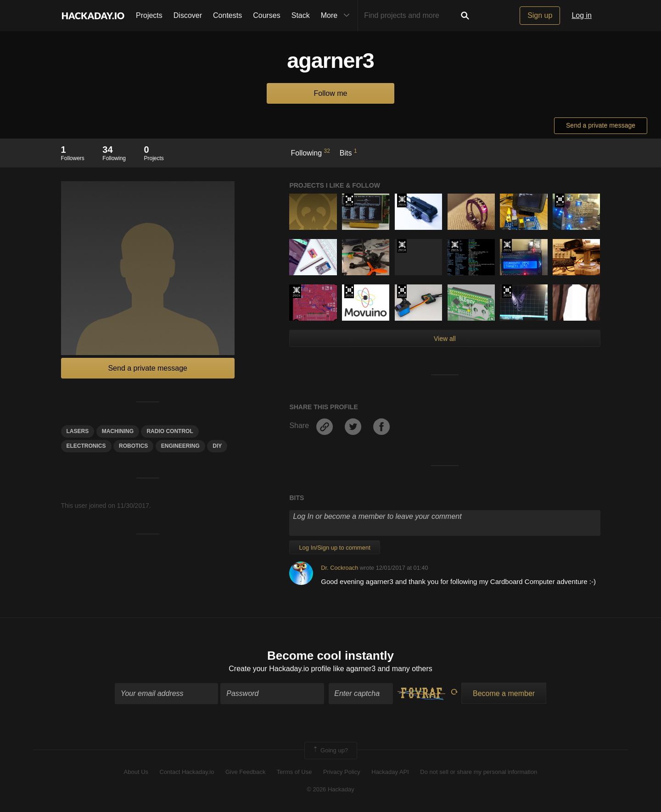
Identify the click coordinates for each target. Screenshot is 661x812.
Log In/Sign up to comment (334, 548)
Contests (227, 15)
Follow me (331, 93)
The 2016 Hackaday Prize (349, 291)
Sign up (540, 15)
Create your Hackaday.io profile (280, 669)
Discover (188, 15)
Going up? (330, 751)
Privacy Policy (342, 772)
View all (445, 339)
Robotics (133, 446)
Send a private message (601, 125)
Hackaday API (390, 772)
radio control (170, 431)
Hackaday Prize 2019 (507, 291)
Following (311, 152)
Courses (267, 15)
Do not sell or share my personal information (479, 772)
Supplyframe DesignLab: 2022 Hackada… (402, 291)
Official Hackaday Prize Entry (402, 246)
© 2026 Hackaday (330, 790)
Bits (348, 152)
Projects (149, 15)
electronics (86, 446)
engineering (180, 446)
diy (217, 446)
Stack (301, 15)
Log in (582, 15)
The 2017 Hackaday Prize (349, 200)
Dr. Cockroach (339, 568)
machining (118, 431)
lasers (78, 431)
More (337, 16)
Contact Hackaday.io (187, 772)
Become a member (504, 693)
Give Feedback (245, 772)
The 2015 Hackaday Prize (402, 200)
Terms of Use (294, 772)
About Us (136, 772)
